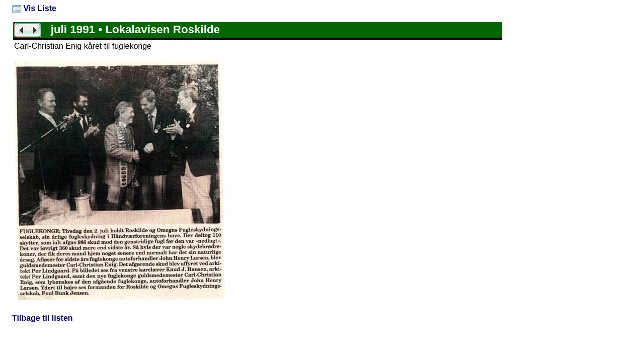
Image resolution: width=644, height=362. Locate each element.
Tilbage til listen (43, 318)
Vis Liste (34, 8)
